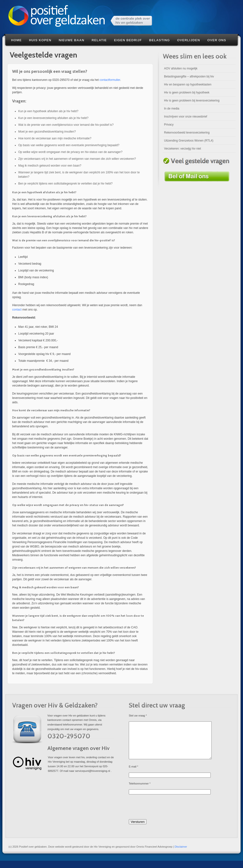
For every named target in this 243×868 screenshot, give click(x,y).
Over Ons (217, 40)
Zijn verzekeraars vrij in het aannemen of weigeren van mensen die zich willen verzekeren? (77, 159)
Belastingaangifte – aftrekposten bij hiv (189, 76)
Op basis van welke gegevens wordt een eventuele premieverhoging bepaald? (69, 145)
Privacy (169, 125)
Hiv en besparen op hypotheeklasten (188, 84)
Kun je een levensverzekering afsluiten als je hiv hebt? (53, 118)
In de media (172, 109)
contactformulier (110, 80)
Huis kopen (40, 40)
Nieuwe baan (72, 40)
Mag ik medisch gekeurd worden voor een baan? (50, 166)
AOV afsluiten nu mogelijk (181, 68)
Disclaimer (181, 854)
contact (17, 310)
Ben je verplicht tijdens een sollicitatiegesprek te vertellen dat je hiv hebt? (65, 184)
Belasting (160, 40)
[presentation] (166, 815)
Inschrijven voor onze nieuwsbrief (186, 117)
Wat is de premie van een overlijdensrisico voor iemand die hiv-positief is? (66, 125)
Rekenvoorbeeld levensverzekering (187, 133)
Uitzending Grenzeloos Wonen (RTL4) (189, 141)
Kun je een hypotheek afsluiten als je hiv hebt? (48, 111)
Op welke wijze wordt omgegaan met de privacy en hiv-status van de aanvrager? (70, 152)
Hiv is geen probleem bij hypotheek (187, 93)
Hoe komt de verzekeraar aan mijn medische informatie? (55, 138)
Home (17, 40)
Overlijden (189, 40)
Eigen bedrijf (128, 40)
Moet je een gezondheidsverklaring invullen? (47, 132)
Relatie (99, 40)
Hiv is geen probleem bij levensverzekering (192, 101)
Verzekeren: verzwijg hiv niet (182, 149)
